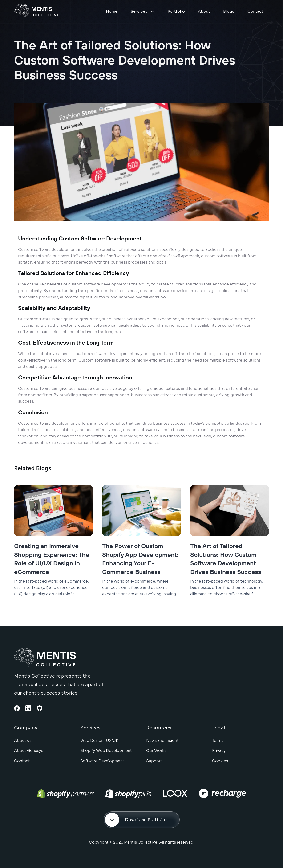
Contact (255, 11)
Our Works (156, 754)
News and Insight (162, 744)
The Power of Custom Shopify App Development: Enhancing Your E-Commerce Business (140, 559)
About (204, 11)
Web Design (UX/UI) (99, 744)
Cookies (220, 764)
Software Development (102, 764)
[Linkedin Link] (28, 708)
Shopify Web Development (106, 754)
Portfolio (176, 11)
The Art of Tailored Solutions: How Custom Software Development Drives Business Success (226, 559)
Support (154, 764)
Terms (218, 744)
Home (112, 11)
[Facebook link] (17, 708)
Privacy (219, 754)
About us (23, 744)
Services (143, 12)
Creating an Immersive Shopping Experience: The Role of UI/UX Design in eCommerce (52, 559)
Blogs (229, 11)
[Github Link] (40, 708)
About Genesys (29, 754)
